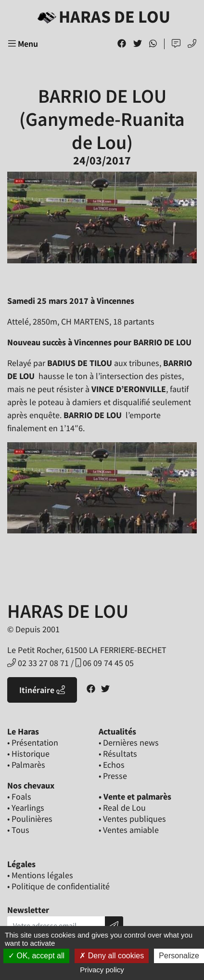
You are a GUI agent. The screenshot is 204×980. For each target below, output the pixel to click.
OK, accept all (36, 956)
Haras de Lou (102, 17)
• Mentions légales (40, 875)
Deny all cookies (112, 956)
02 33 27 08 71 (38, 663)
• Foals (19, 796)
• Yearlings (26, 808)
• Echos (112, 765)
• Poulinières (30, 819)
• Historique (28, 754)
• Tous (18, 830)
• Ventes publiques (132, 819)
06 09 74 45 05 (105, 663)
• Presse (113, 776)
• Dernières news (129, 742)
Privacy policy (102, 970)
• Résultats (118, 754)
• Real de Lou (122, 808)
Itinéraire (42, 690)
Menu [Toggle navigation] (23, 44)
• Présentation (33, 742)
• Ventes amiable (129, 830)
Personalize (179, 956)
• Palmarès (26, 765)
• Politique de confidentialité (58, 886)
